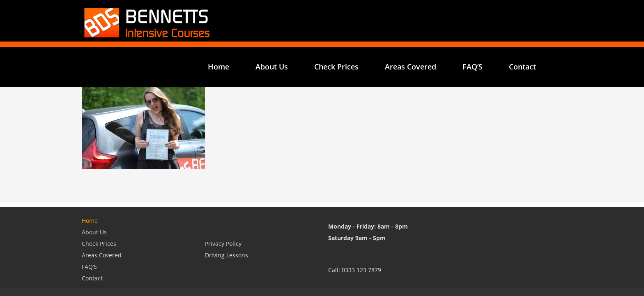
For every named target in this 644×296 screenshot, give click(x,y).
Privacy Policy (223, 202)
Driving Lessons (227, 214)
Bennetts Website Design (163, 265)
